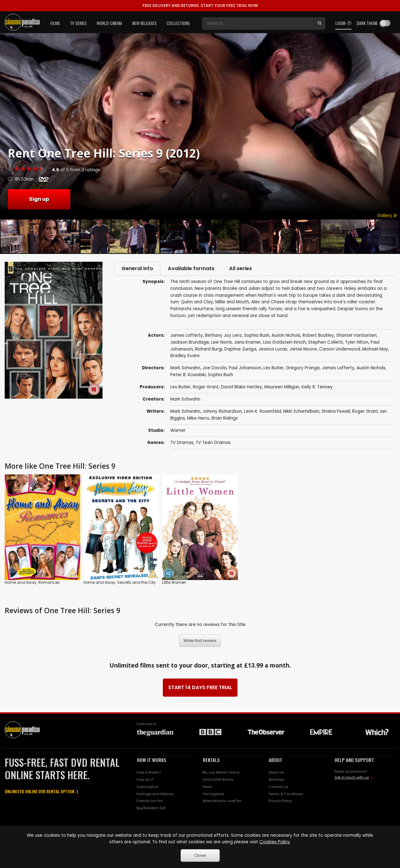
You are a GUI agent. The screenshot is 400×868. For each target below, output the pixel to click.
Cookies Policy (275, 842)
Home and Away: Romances (32, 583)
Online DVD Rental (218, 780)
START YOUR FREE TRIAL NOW (200, 5)
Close (200, 855)
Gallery (387, 216)
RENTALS (211, 760)
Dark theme (367, 23)
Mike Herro (198, 419)
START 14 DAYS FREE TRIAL (200, 688)
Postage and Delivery (155, 794)
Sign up (39, 199)
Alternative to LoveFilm (222, 801)
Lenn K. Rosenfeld (262, 412)
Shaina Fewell (336, 412)
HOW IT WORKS (152, 760)
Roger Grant (206, 388)
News (207, 787)
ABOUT (275, 760)
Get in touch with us (352, 778)
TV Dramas (182, 443)
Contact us (278, 787)
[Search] (258, 23)
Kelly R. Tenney (317, 388)
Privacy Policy (280, 801)
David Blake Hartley (242, 388)
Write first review (200, 641)
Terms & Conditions (286, 794)
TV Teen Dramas (213, 443)
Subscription (147, 787)
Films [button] (55, 23)
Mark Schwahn (185, 400)
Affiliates (276, 780)
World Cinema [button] (109, 23)
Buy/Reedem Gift (151, 809)
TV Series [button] (78, 23)
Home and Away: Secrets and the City (120, 583)
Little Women (174, 583)
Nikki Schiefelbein (301, 412)
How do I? (145, 780)
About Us (276, 773)
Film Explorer (213, 794)
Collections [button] (178, 23)
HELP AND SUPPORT (354, 760)
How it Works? (149, 773)
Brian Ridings (225, 419)
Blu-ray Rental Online (221, 773)
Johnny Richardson (222, 412)
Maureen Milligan (282, 388)
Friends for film (150, 801)
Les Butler (180, 388)
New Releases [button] (144, 23)
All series (244, 269)
